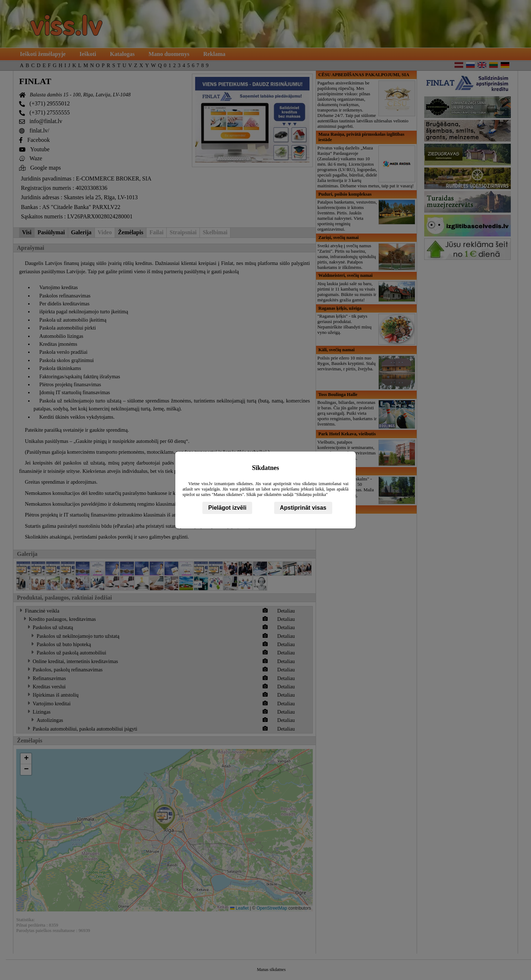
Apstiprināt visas (303, 508)
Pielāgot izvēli (227, 508)
